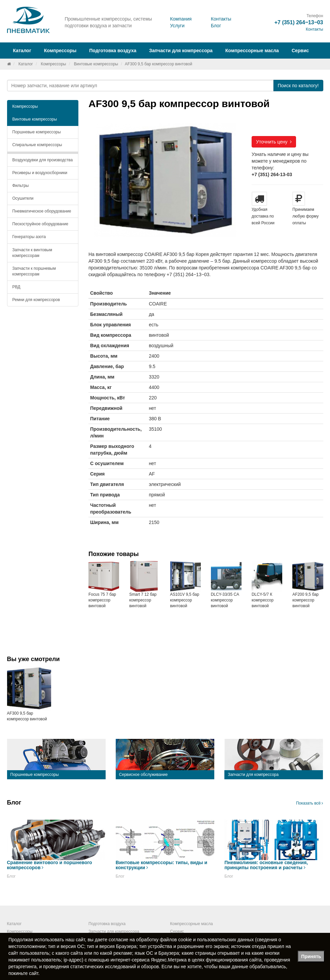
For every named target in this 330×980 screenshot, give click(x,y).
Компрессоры (53, 64)
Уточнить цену (274, 142)
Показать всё (310, 803)
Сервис (300, 51)
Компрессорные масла (252, 51)
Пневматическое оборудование (42, 211)
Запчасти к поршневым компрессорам (34, 271)
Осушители (23, 198)
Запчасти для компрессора (181, 51)
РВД (16, 287)
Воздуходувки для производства (43, 160)
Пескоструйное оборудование (40, 224)
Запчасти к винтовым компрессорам (32, 253)
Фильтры (21, 186)
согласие (118, 940)
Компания (181, 19)
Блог (216, 26)
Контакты (221, 19)
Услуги (177, 26)
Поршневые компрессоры (37, 132)
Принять (311, 956)
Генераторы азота (29, 237)
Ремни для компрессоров (36, 300)
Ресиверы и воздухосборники (40, 173)
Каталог (26, 64)
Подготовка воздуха (107, 924)
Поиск (298, 86)
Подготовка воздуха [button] (113, 51)
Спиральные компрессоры (37, 145)
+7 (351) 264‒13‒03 (299, 22)
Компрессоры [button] (60, 51)
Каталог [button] (22, 51)
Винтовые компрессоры (96, 64)
